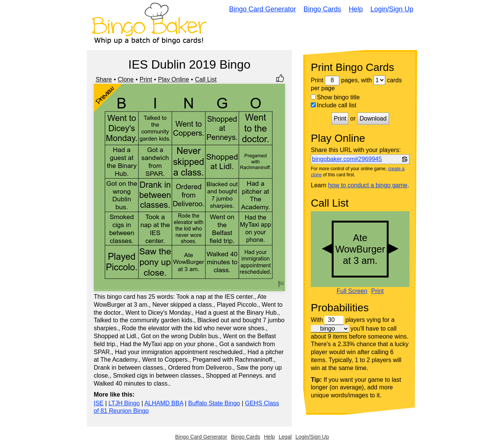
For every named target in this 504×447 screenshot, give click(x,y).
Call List (206, 79)
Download (373, 118)
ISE (99, 403)
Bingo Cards (322, 9)
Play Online (173, 79)
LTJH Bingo (124, 403)
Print (146, 79)
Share (104, 79)
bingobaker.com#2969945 (347, 159)
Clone (126, 79)
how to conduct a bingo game (368, 185)
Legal (285, 437)
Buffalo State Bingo (214, 403)
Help (356, 9)
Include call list (334, 105)
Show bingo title (335, 97)
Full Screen (352, 291)
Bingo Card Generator (263, 9)
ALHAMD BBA (164, 403)
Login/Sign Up (392, 9)
